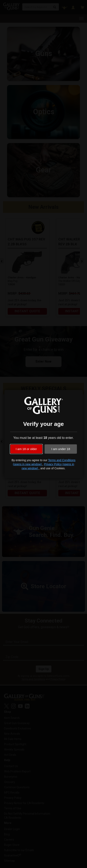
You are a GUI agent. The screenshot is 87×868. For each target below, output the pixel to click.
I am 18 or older (26, 449)
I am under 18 (61, 449)
